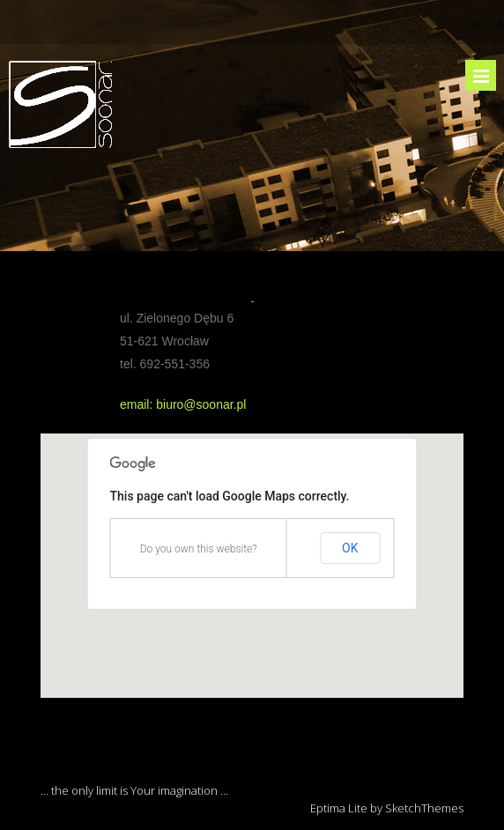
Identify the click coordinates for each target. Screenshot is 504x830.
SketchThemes (424, 808)
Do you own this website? (199, 549)
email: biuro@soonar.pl (183, 404)
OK (350, 548)
